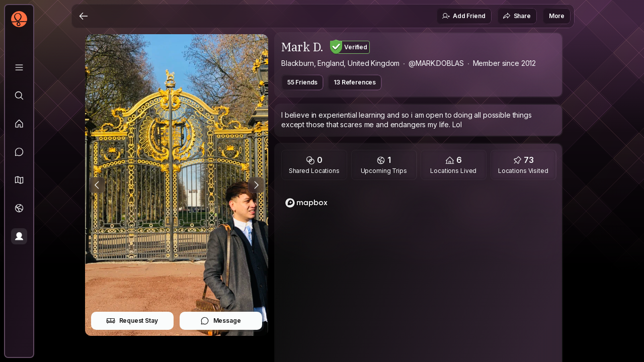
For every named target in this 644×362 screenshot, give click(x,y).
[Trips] (19, 208)
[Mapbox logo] (306, 203)
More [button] (557, 16)
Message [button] (221, 321)
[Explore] (19, 96)
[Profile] (19, 236)
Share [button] (517, 16)
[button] (19, 180)
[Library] (19, 67)
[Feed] (19, 124)
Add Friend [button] (463, 16)
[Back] (84, 16)
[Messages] (19, 152)
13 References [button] (355, 82)
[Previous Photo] (97, 185)
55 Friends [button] (302, 82)
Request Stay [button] (132, 321)
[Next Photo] (256, 185)
